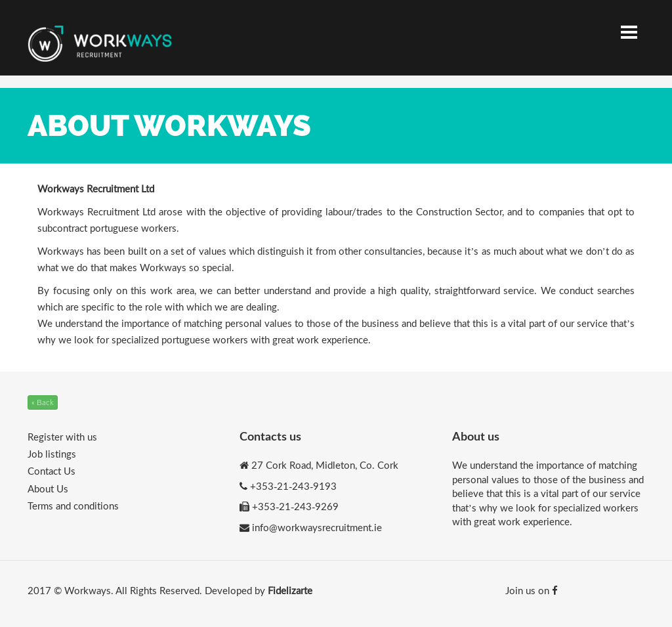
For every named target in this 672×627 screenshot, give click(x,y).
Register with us (62, 437)
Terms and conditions (73, 506)
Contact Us (52, 471)
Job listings (52, 454)
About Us (48, 488)
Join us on (532, 590)
